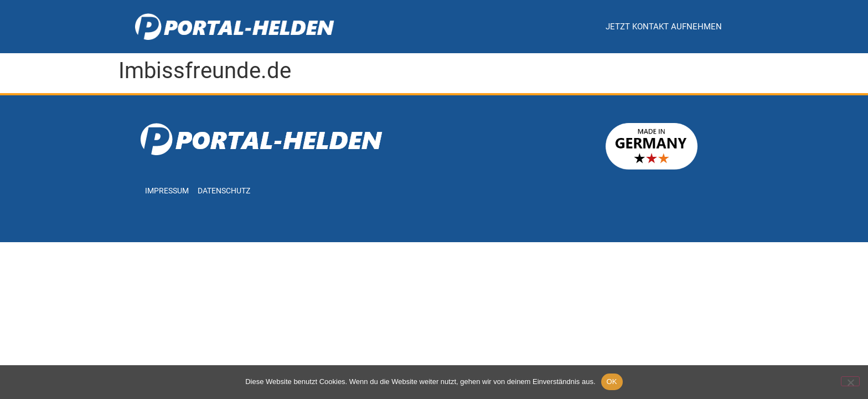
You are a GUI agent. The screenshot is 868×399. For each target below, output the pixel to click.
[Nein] (850, 381)
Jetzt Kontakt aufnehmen (664, 27)
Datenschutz (224, 191)
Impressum (167, 191)
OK (612, 382)
